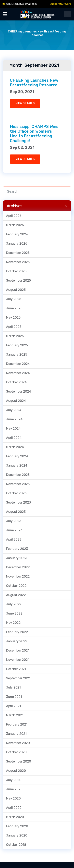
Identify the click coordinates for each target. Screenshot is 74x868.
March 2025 (15, 336)
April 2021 (14, 706)
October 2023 (16, 493)
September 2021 (18, 678)
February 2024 (17, 456)
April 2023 (14, 539)
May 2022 (13, 623)
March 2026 (15, 225)
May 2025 (13, 318)
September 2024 (19, 391)
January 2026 (17, 244)
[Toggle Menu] (5, 14)
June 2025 (14, 308)
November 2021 (18, 660)
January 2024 (17, 465)
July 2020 (14, 780)
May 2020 (13, 798)
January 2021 (16, 734)
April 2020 (14, 808)
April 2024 (14, 438)
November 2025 (18, 262)
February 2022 (17, 632)
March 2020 (15, 817)
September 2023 (18, 502)
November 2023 (18, 484)
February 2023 (17, 549)
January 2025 (17, 355)
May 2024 (13, 428)
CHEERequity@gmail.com (22, 4)
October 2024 (16, 382)
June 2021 (14, 697)
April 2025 (14, 327)
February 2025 (17, 345)
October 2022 (16, 586)
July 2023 (14, 521)
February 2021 (17, 724)
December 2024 (18, 364)
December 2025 (18, 253)
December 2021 (18, 650)
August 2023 (16, 512)
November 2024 (18, 373)
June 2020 (14, 789)
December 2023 (18, 475)
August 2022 (16, 595)
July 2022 (14, 604)
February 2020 (17, 826)
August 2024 (16, 401)
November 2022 (18, 576)
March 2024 (15, 447)
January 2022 (17, 641)
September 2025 (18, 281)
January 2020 (17, 835)
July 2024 (14, 410)
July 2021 (13, 687)
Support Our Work (60, 4)
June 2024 (14, 419)
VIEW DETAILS (25, 103)
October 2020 (16, 752)
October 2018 (16, 845)
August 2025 (16, 290)
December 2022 (18, 567)
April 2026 (14, 216)
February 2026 (17, 234)
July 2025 (14, 299)
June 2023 (14, 530)
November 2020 (18, 743)
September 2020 (19, 761)
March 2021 (15, 715)
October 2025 (16, 271)
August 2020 (16, 771)
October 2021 (16, 669)
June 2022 (14, 613)
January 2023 (17, 558)
